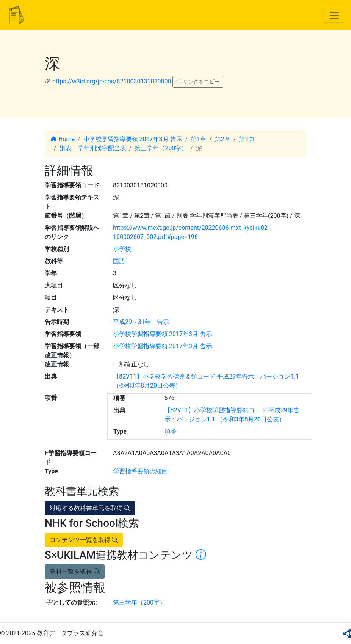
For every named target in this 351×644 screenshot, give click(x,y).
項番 (171, 431)
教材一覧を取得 (75, 571)
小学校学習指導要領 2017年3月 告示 (133, 139)
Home (63, 139)
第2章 (223, 139)
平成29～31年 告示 (141, 322)
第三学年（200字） (161, 148)
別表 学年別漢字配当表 (93, 148)
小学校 (122, 249)
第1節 (247, 139)
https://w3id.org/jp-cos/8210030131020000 (112, 81)
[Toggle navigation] (334, 15)
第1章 (198, 139)
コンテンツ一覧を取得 (84, 540)
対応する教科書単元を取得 (90, 508)
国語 (119, 261)
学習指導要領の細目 (140, 471)
